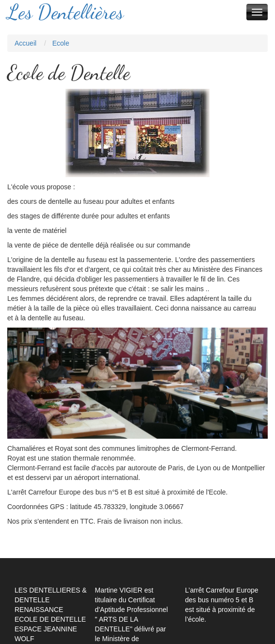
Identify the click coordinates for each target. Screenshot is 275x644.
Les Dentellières (65, 12)
